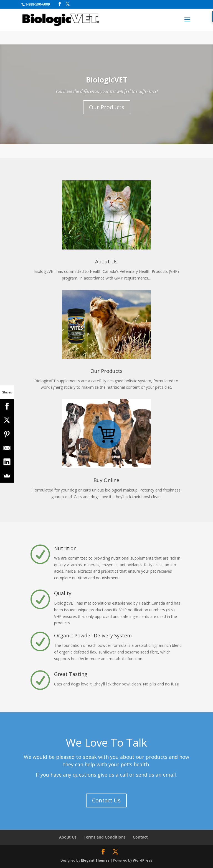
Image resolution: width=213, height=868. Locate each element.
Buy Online (106, 480)
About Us (106, 261)
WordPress (143, 860)
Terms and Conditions (105, 837)
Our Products (107, 107)
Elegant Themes (95, 860)
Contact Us (106, 800)
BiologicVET (107, 80)
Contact (140, 837)
